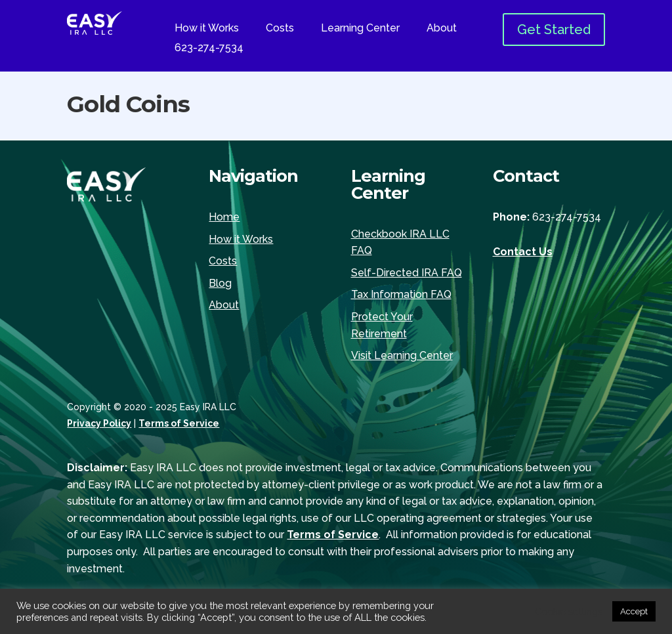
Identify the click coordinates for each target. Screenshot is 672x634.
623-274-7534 (209, 49)
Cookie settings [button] (569, 611)
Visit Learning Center (402, 355)
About (442, 29)
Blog (220, 283)
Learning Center (360, 29)
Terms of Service (179, 423)
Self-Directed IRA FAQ (407, 273)
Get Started (554, 30)
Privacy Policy (99, 423)
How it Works (207, 29)
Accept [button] (634, 611)
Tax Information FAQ (401, 294)
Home (224, 217)
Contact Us (523, 252)
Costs (280, 29)
